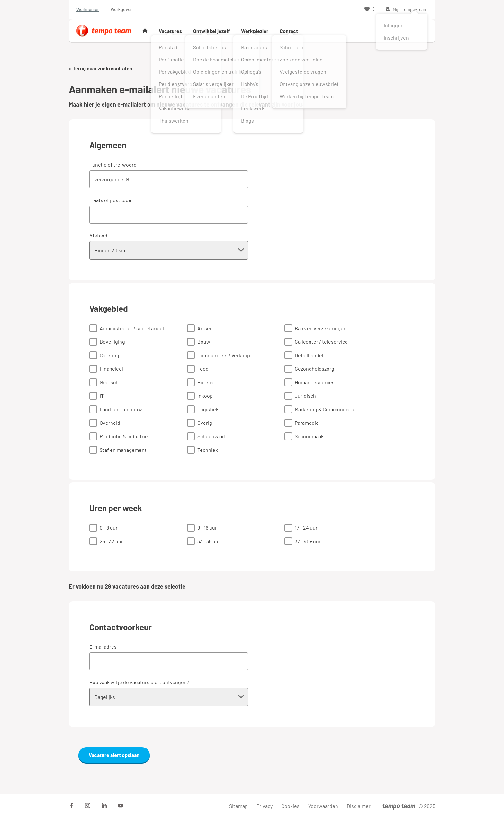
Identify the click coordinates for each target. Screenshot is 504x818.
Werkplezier (255, 31)
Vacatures (170, 31)
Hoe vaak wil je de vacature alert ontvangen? (139, 682)
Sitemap (239, 806)
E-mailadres (103, 647)
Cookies (290, 806)
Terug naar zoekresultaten (101, 68)
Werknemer (88, 9)
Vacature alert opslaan (114, 755)
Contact (289, 31)
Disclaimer (359, 806)
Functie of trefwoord (113, 165)
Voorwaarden (323, 806)
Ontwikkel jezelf (212, 31)
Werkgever (121, 9)
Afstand (98, 235)
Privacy (265, 806)
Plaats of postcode (110, 200)
